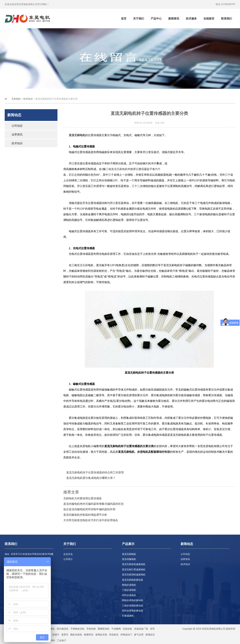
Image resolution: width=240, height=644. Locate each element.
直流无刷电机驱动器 (133, 580)
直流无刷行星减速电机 (134, 570)
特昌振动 (114, 635)
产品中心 (156, 19)
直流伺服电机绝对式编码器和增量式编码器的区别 (93, 504)
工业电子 (62, 640)
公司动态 (17, 126)
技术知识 (28, 99)
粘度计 (56, 635)
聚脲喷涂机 (104, 629)
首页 (124, 19)
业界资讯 (17, 135)
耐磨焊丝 (89, 635)
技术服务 (191, 19)
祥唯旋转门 (126, 635)
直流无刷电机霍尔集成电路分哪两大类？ (91, 478)
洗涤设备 (127, 629)
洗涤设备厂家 (141, 629)
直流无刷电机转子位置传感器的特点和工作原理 (95, 472)
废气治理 (139, 635)
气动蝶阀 (116, 629)
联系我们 (227, 19)
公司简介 (68, 559)
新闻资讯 (174, 19)
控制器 (166, 452)
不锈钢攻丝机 (77, 629)
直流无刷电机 (129, 554)
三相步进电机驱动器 (133, 606)
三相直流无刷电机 (117, 169)
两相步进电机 (129, 585)
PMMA (51, 640)
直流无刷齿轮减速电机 (134, 564)
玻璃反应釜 (101, 635)
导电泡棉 (91, 629)
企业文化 (68, 554)
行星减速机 (128, 616)
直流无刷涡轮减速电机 (134, 575)
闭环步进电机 (129, 595)
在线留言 (209, 19)
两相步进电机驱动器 (133, 600)
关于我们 (139, 19)
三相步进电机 (129, 590)
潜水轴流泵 (63, 629)
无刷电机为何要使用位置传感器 (82, 498)
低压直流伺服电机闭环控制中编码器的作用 (89, 509)
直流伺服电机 (129, 559)
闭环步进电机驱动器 (133, 611)
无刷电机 (16, 99)
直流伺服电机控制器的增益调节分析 (85, 515)
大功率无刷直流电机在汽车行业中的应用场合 (91, 520)
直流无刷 (82, 265)
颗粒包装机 (76, 635)
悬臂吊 (65, 635)
